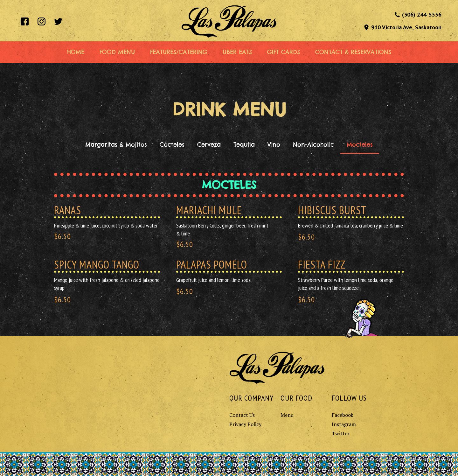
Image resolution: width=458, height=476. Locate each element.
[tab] (116, 145)
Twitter (341, 433)
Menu (287, 415)
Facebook (343, 415)
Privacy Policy (245, 424)
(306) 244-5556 (422, 14)
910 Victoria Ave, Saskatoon (406, 27)
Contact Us (242, 415)
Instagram (344, 424)
